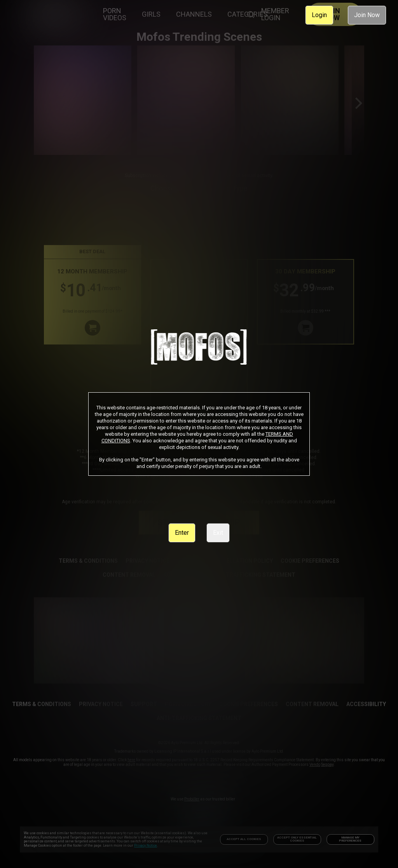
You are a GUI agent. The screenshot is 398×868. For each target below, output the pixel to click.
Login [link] (319, 15)
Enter (182, 533)
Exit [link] (218, 533)
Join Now (367, 15)
